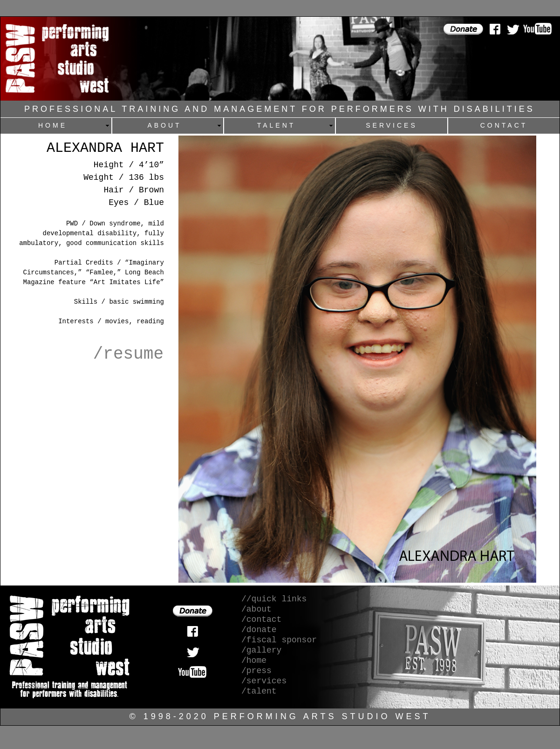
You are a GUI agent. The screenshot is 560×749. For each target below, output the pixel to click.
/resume (128, 354)
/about (256, 609)
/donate (259, 630)
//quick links (274, 599)
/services (264, 681)
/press (256, 671)
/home (254, 660)
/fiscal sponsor (279, 640)
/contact (261, 620)
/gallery (261, 650)
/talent (259, 691)
